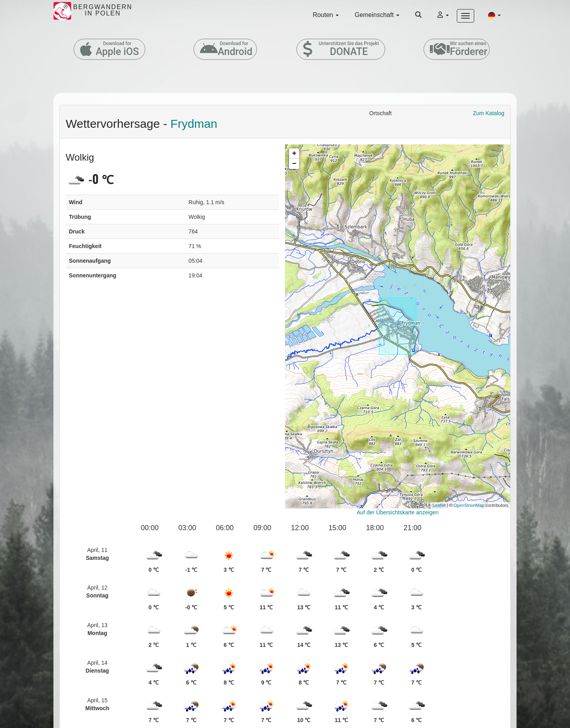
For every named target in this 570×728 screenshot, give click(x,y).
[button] (494, 15)
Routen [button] (326, 15)
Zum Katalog (489, 113)
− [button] (294, 164)
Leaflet (439, 505)
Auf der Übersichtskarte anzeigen (398, 512)
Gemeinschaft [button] (377, 15)
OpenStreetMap (469, 505)
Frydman (194, 124)
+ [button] (294, 154)
